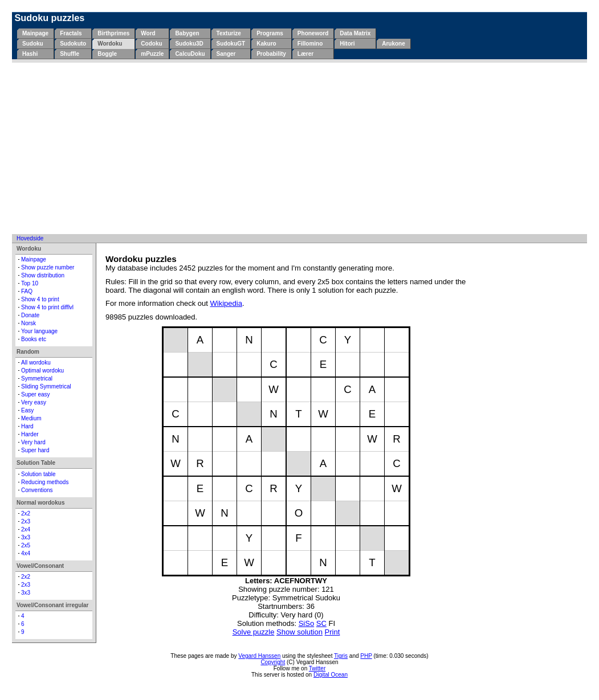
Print (333, 632)
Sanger (226, 54)
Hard (27, 426)
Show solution (299, 632)
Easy (27, 410)
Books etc (34, 339)
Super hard (35, 450)
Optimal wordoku (42, 371)
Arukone (394, 44)
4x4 (26, 553)
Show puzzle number (48, 267)
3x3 (26, 537)
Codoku (151, 44)
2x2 (26, 513)
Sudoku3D (189, 44)
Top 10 (30, 283)
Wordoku (110, 44)
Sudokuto (73, 44)
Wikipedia (226, 303)
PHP (366, 656)
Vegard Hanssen (259, 656)
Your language (39, 331)
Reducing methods (45, 482)
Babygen (187, 33)
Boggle (107, 54)
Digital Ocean (331, 675)
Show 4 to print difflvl (47, 307)
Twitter (317, 668)
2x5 (26, 545)
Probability (271, 54)
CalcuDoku (190, 54)
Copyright (273, 662)
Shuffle (70, 54)
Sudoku (33, 44)
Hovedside (30, 238)
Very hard (33, 442)
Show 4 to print (40, 299)
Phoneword (313, 33)
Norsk (28, 323)
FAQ (27, 291)
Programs (270, 33)
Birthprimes (113, 33)
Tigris (341, 656)
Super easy (36, 394)
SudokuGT (231, 44)
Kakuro (266, 44)
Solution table (38, 474)
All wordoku (36, 363)
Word (148, 33)
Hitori (347, 44)
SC (321, 623)
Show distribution (43, 275)
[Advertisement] (299, 148)
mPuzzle (152, 54)
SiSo (306, 623)
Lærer (305, 54)
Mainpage (35, 33)
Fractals (71, 33)
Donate (30, 315)
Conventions (37, 490)
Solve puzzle (254, 632)
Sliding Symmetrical (46, 386)
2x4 (26, 529)
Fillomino (310, 44)
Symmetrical (37, 378)
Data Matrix (355, 33)
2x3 (26, 521)
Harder (30, 434)
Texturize (229, 33)
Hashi (30, 54)
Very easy (34, 402)
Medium (31, 418)
